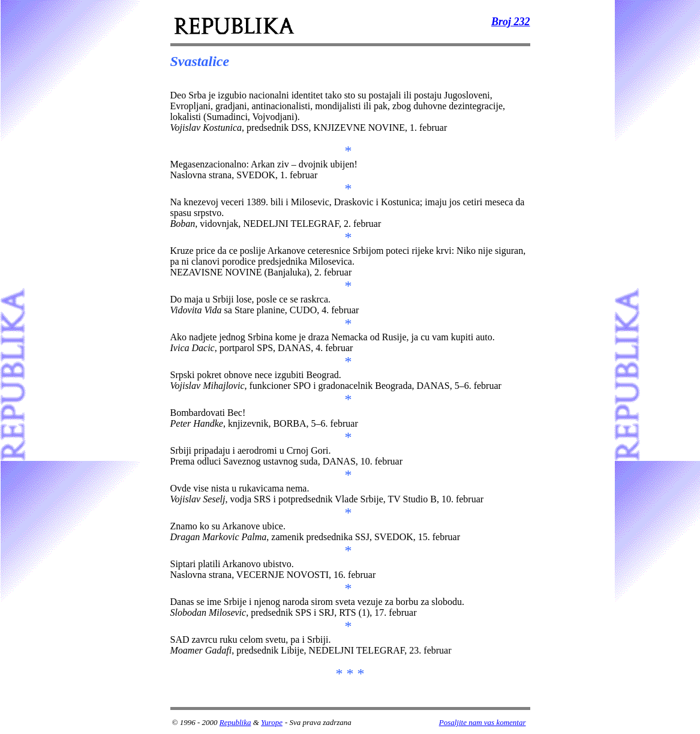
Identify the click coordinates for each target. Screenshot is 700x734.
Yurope (272, 722)
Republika (235, 722)
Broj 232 (511, 22)
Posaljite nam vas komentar (483, 722)
